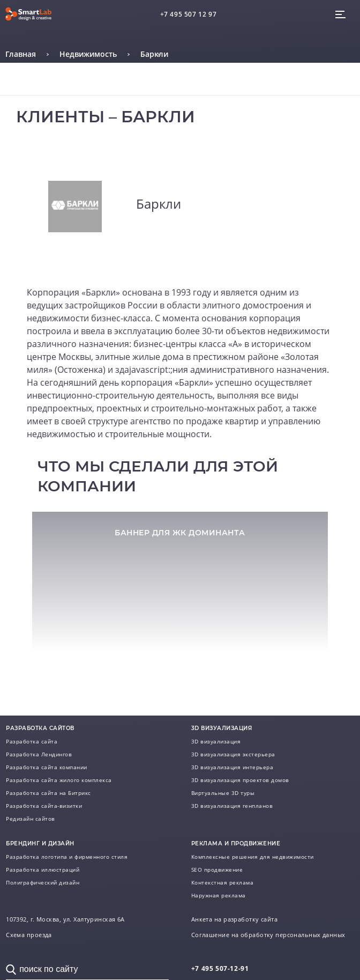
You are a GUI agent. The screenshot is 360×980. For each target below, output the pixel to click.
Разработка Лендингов (39, 754)
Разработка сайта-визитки (44, 806)
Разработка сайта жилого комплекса (59, 780)
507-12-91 (220, 968)
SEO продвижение (217, 870)
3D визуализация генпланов (232, 806)
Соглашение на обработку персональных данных (268, 935)
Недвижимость (88, 54)
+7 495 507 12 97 (189, 14)
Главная (21, 54)
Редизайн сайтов (31, 819)
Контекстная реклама (223, 882)
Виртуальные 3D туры (223, 793)
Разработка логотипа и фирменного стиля (67, 857)
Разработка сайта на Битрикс (48, 793)
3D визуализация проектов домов (240, 780)
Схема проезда (29, 935)
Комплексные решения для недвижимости (253, 857)
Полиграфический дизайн (43, 882)
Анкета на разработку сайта (234, 919)
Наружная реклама (219, 895)
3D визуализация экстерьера (233, 754)
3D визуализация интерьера (232, 767)
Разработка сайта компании (47, 767)
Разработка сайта (32, 741)
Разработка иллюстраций (43, 870)
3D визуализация (216, 741)
